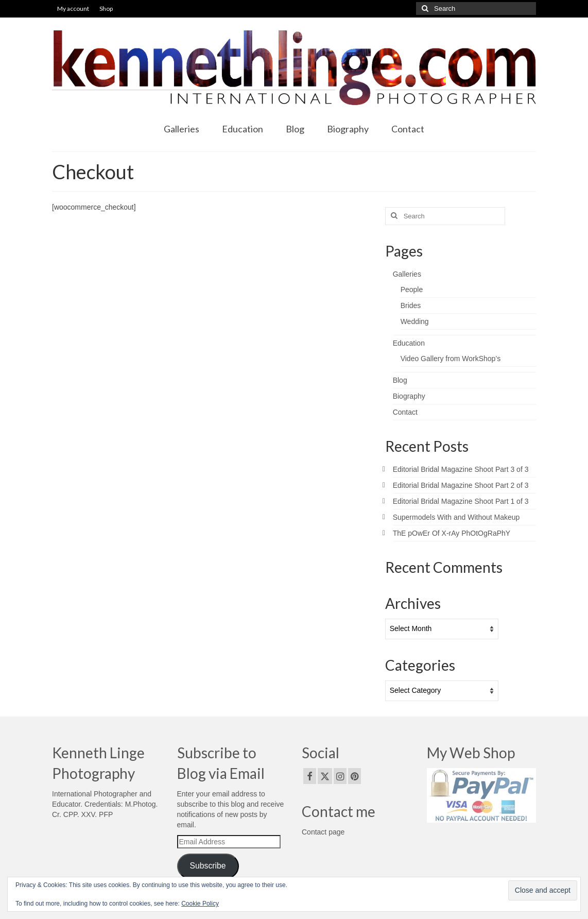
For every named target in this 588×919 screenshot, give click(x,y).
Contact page (323, 832)
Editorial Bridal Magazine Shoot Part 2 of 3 (461, 485)
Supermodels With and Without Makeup (456, 517)
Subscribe (207, 866)
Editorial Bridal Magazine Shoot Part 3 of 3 (461, 469)
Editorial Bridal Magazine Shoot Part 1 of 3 (461, 501)
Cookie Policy (200, 904)
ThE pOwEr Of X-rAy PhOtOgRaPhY (452, 533)
